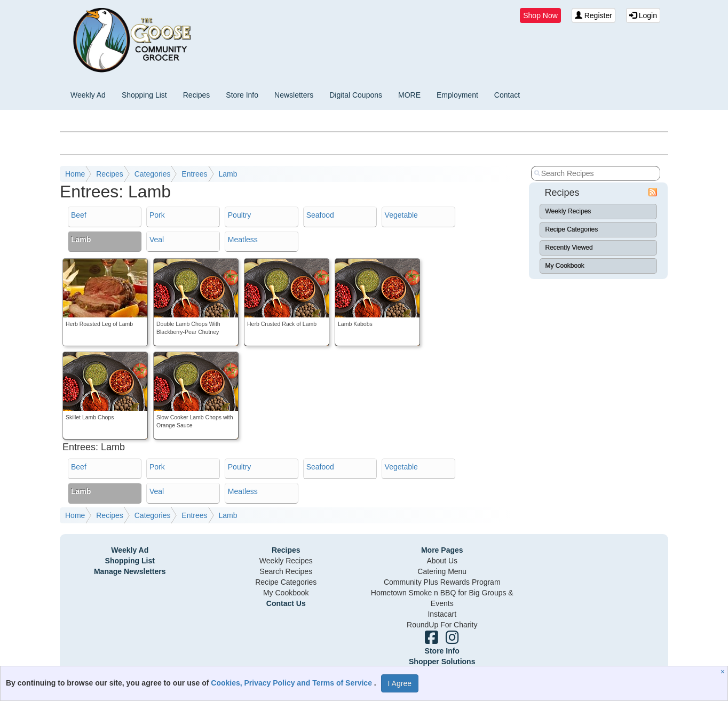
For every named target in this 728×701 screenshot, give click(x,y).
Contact (507, 95)
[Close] (724, 672)
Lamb (228, 174)
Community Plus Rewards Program (442, 582)
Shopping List (144, 95)
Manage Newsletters (130, 571)
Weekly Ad (88, 95)
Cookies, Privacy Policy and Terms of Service (292, 683)
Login (643, 15)
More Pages (442, 550)
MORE (409, 95)
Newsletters (294, 95)
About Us (442, 561)
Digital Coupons (356, 95)
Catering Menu (442, 571)
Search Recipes (286, 571)
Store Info (242, 95)
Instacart (442, 614)
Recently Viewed (569, 248)
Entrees (194, 174)
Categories (153, 174)
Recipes (197, 95)
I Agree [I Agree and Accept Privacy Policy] (400, 683)
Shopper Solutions (442, 662)
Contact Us (286, 603)
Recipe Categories (572, 229)
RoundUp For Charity (442, 625)
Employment (457, 95)
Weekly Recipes (568, 211)
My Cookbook (565, 266)
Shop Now (540, 15)
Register (594, 15)
